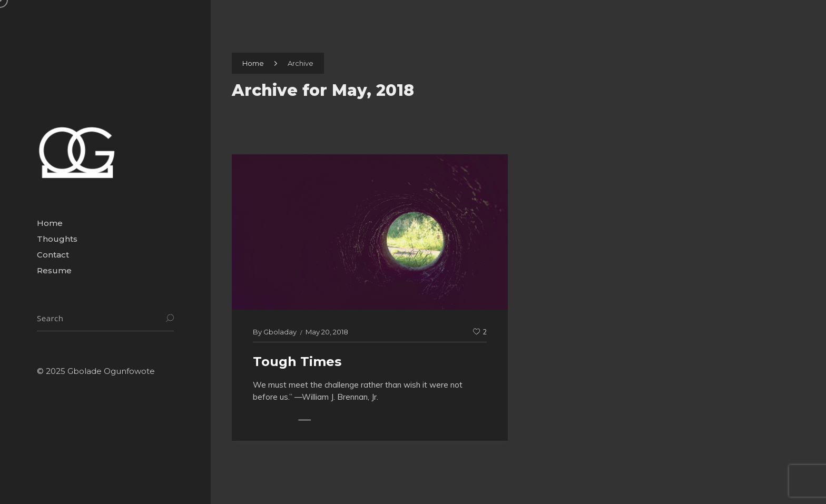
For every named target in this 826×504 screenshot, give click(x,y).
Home (253, 63)
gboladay (280, 332)
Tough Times (297, 362)
